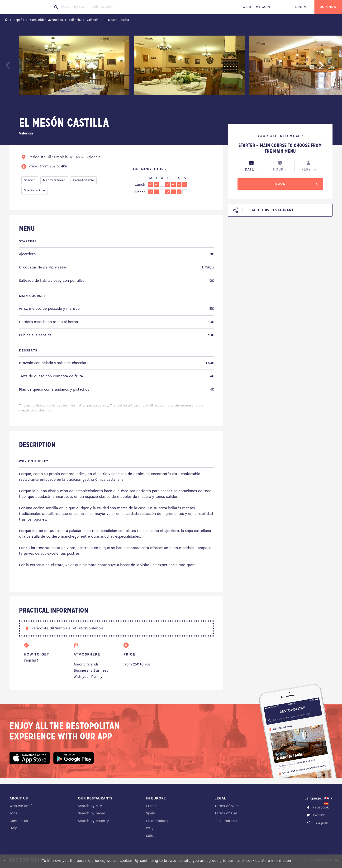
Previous (19, 67)
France (152, 806)
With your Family (88, 677)
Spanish (30, 180)
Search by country (93, 821)
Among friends (86, 665)
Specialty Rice (35, 191)
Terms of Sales (227, 806)
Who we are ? (21, 806)
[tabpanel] (74, 66)
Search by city (90, 806)
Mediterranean (54, 180)
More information (276, 861)
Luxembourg (157, 821)
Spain (151, 813)
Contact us (19, 821)
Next (328, 67)
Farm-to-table (84, 180)
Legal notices (226, 821)
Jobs (13, 813)
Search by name (92, 813)
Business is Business (91, 671)
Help (13, 828)
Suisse (151, 836)
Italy (150, 828)
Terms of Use (226, 813)
